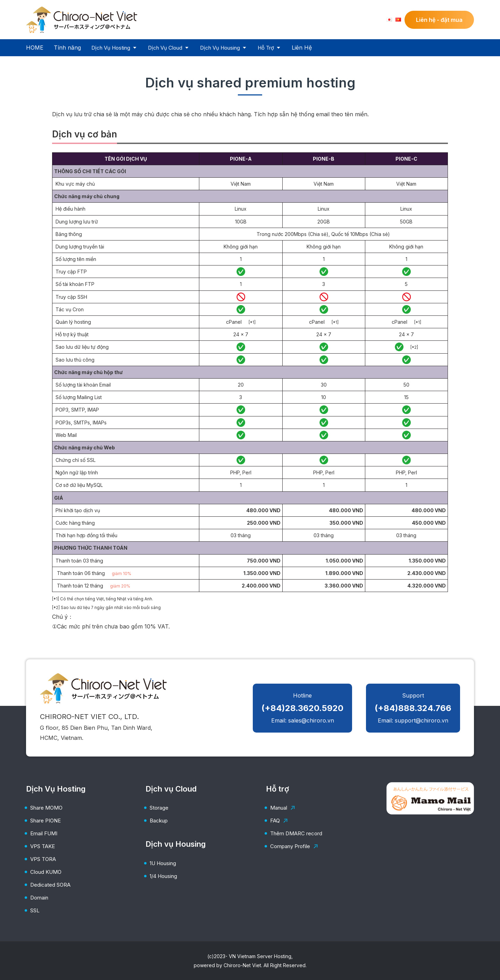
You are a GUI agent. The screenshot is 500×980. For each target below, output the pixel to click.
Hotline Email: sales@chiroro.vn (302, 708)
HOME (35, 48)
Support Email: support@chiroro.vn (413, 708)
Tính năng (67, 48)
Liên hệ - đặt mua (439, 20)
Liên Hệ (302, 48)
